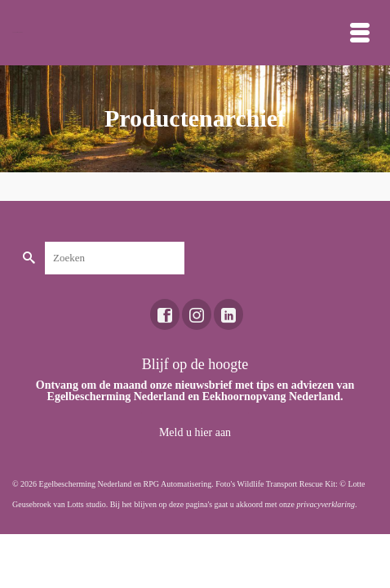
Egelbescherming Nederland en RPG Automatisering (126, 484)
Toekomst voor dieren (18, 32)
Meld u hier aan (195, 432)
